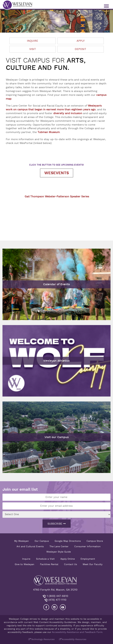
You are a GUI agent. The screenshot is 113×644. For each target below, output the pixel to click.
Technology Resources (43, 639)
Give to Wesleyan (24, 564)
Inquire (33, 41)
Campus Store (95, 541)
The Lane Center (59, 546)
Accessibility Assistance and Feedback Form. (78, 632)
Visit (33, 49)
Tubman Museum (49, 132)
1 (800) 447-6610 (57, 596)
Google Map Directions (68, 541)
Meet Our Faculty (93, 564)
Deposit (80, 49)
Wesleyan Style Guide (59, 552)
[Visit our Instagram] (55, 607)
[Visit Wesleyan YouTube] (63, 607)
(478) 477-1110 (57, 600)
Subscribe (57, 524)
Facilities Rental (49, 564)
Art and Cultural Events (30, 546)
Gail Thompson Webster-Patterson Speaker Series (57, 197)
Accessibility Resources (74, 639)
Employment (88, 559)
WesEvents (57, 173)
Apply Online (68, 559)
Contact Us (70, 564)
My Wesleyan (22, 541)
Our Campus (42, 541)
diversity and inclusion (68, 113)
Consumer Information (87, 546)
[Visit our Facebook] (46, 607)
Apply (81, 41)
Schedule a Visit (45, 559)
